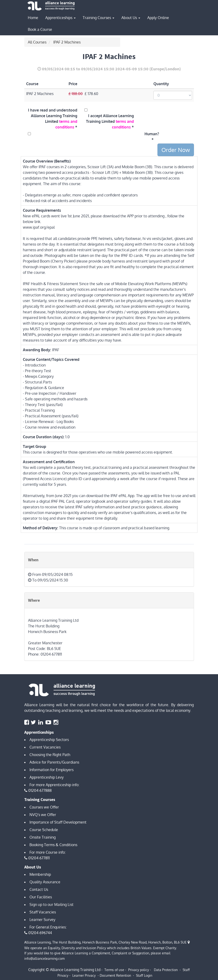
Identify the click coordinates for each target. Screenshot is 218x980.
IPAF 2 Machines (67, 42)
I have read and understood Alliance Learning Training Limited (53, 119)
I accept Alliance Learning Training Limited (110, 121)
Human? (151, 134)
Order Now (176, 150)
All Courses (37, 42)
